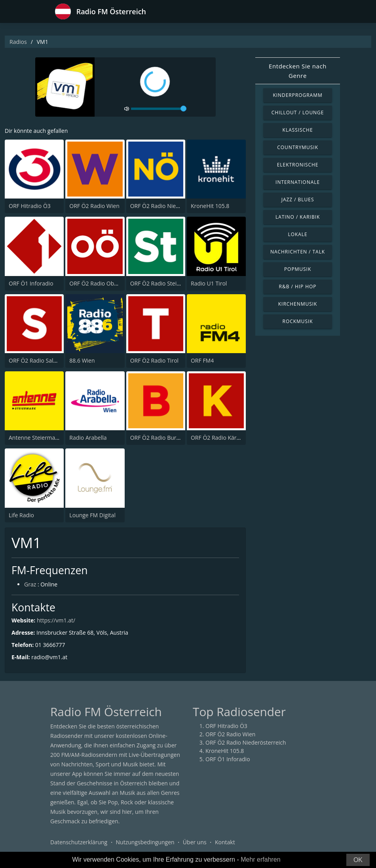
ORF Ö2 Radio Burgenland (164, 438)
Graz (30, 584)
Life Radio (21, 515)
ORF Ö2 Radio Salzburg (38, 360)
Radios (18, 42)
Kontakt (225, 842)
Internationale (298, 182)
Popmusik (298, 269)
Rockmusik (298, 321)
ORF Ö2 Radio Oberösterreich (107, 283)
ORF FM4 (202, 360)
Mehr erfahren (261, 859)
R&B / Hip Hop (298, 286)
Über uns (195, 842)
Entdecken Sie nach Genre (298, 71)
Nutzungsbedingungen (145, 842)
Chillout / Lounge (298, 113)
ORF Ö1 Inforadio (31, 283)
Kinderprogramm (297, 95)
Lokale (297, 234)
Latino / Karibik (298, 217)
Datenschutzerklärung (79, 842)
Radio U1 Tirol (209, 283)
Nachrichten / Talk (298, 252)
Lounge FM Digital (92, 515)
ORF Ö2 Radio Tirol (154, 360)
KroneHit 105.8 (210, 206)
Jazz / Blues (298, 200)
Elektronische (298, 165)
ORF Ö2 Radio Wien (94, 206)
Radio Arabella (88, 438)
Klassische (298, 130)
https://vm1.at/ (56, 620)
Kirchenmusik (298, 304)
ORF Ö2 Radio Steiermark (163, 283)
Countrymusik (298, 147)
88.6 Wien (82, 360)
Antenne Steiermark (34, 438)
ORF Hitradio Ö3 (30, 206)
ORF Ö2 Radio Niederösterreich (171, 206)
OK (358, 860)
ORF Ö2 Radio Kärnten (220, 438)
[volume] (159, 109)
